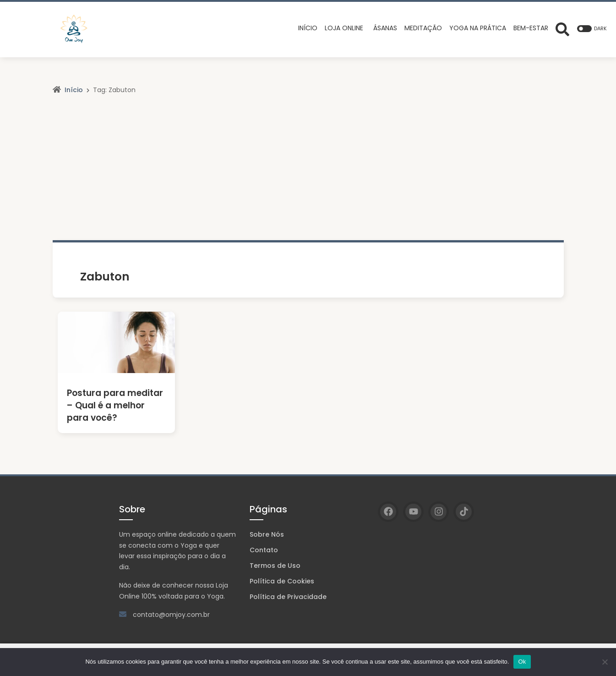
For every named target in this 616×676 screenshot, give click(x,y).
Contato (264, 550)
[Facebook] (388, 512)
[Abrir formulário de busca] (562, 28)
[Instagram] (439, 512)
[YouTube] (413, 512)
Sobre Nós (267, 534)
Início (74, 90)
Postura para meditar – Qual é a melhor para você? (115, 405)
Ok (522, 662)
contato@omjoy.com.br (171, 615)
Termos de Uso (275, 566)
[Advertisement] (308, 171)
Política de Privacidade (288, 597)
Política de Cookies (282, 581)
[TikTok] (464, 512)
